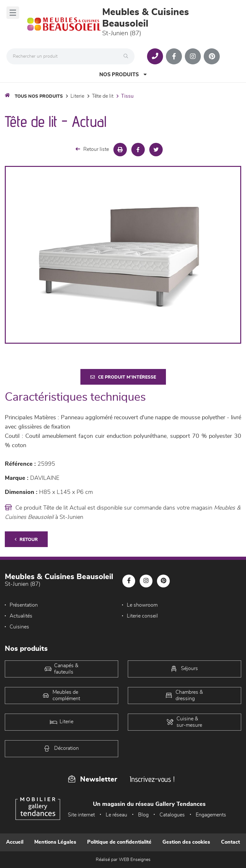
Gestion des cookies (186, 842)
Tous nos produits (39, 96)
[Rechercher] (127, 56)
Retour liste (92, 149)
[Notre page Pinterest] (212, 56)
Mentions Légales (55, 842)
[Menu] (13, 13)
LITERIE (77, 96)
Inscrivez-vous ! (152, 779)
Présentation (24, 605)
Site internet (81, 815)
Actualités (21, 616)
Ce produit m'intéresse (123, 377)
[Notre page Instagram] (193, 56)
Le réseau (116, 815)
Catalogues (172, 815)
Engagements (211, 815)
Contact (230, 842)
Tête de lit (103, 96)
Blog (143, 815)
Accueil (15, 842)
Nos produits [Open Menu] (123, 74)
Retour (26, 540)
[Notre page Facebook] (174, 56)
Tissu (127, 96)
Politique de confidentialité (119, 842)
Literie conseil (142, 616)
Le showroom (142, 605)
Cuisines (19, 627)
